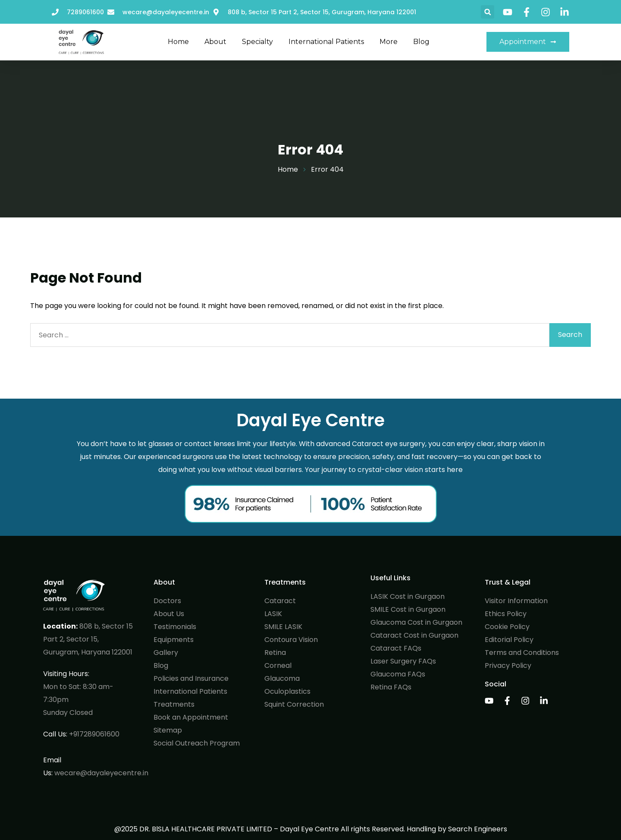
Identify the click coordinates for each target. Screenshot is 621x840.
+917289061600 (94, 734)
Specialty (257, 42)
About (215, 42)
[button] (488, 12)
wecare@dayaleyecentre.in (101, 773)
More (389, 42)
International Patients (326, 42)
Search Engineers (478, 829)
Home (178, 42)
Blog (421, 42)
